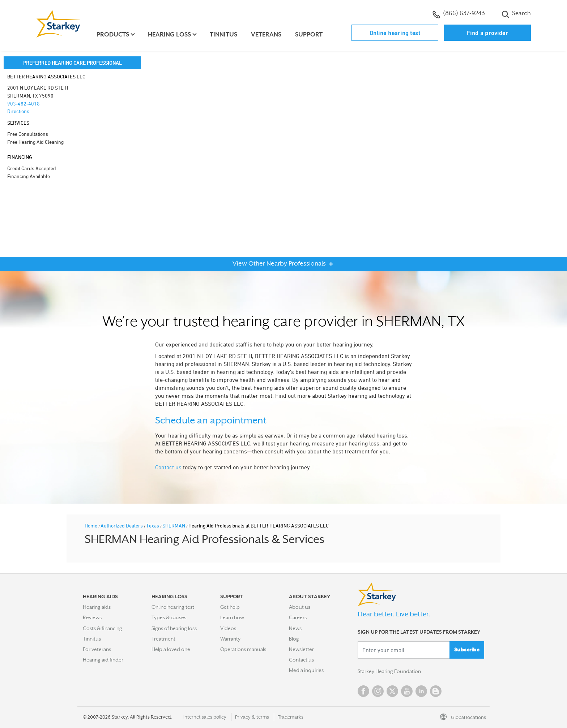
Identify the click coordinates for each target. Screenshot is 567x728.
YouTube (407, 691)
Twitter (392, 691)
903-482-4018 (24, 104)
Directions (18, 111)
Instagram (378, 691)
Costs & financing (103, 628)
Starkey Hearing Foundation (389, 672)
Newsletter (301, 649)
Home (91, 525)
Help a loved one (171, 649)
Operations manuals (243, 649)
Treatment (163, 639)
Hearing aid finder (103, 660)
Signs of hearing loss (174, 628)
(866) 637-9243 (459, 14)
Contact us (168, 467)
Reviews (92, 617)
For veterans (97, 649)
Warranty (230, 639)
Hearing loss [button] (169, 35)
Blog (294, 639)
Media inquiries (306, 670)
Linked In (421, 691)
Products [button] (113, 35)
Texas (153, 525)
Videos (228, 628)
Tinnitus (223, 35)
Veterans (266, 35)
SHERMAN (174, 525)
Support (309, 35)
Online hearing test (395, 33)
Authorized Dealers (122, 525)
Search (516, 14)
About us (300, 607)
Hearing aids (97, 607)
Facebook (363, 691)
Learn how (232, 617)
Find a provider (488, 33)
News (295, 628)
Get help (230, 607)
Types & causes (169, 617)
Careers (298, 617)
